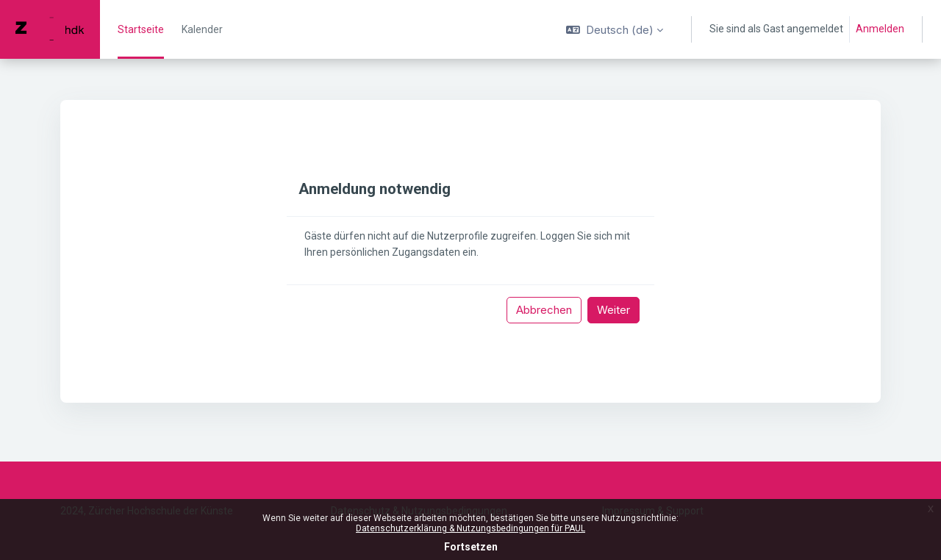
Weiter (613, 310)
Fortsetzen (471, 547)
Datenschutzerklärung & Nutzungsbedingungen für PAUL (470, 528)
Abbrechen (544, 310)
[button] (615, 29)
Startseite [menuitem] (141, 29)
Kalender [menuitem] (202, 29)
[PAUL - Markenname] (50, 29)
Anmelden (880, 29)
